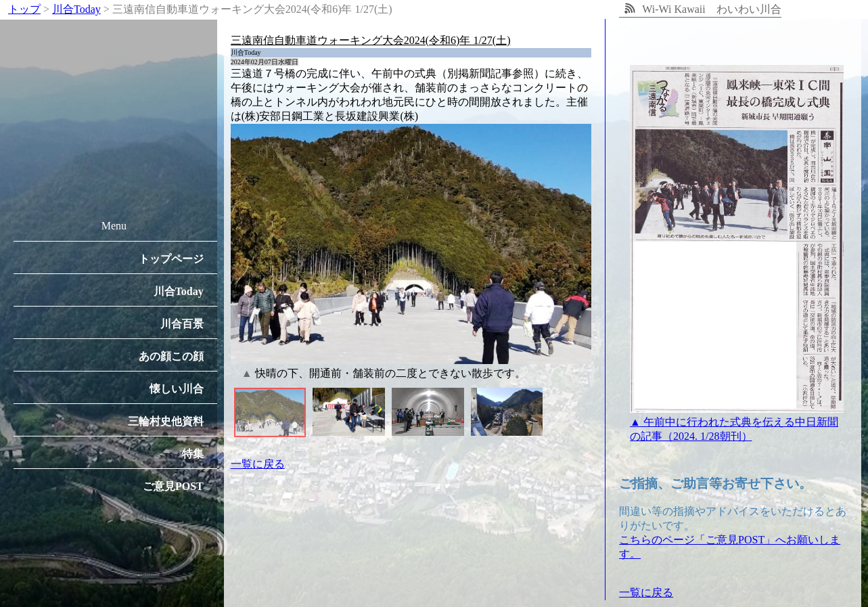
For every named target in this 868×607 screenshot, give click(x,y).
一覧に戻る (258, 464)
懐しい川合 (177, 389)
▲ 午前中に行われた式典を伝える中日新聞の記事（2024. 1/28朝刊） (737, 423)
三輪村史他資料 (166, 421)
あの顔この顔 (171, 356)
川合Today (179, 291)
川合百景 (182, 324)
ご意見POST (173, 486)
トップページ (171, 259)
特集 (193, 454)
